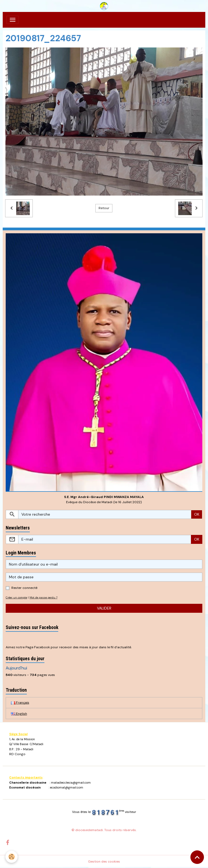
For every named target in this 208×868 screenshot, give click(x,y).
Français (20, 703)
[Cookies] (12, 857)
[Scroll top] (197, 857)
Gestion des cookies (104, 861)
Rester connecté (24, 588)
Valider (104, 608)
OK (197, 514)
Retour (104, 208)
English (19, 714)
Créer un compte (16, 597)
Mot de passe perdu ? (43, 597)
